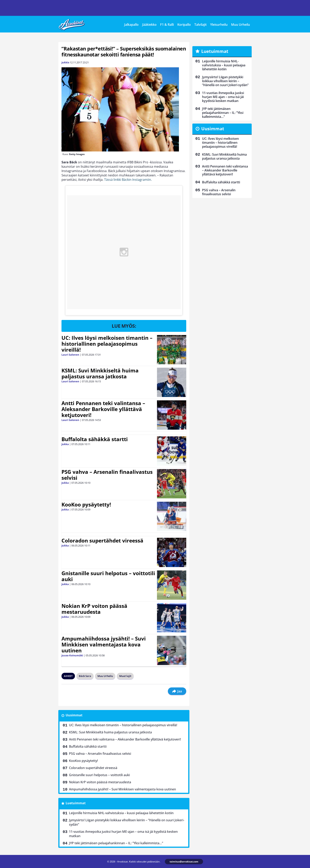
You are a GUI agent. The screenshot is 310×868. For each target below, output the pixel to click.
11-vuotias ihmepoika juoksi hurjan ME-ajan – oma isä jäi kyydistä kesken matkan (123, 834)
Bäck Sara (85, 676)
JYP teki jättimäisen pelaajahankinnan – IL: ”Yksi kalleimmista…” (116, 843)
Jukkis (65, 62)
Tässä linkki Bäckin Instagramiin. (128, 180)
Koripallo (184, 25)
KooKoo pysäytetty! (86, 504)
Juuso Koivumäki (72, 655)
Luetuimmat (76, 803)
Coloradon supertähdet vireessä (102, 541)
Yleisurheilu (219, 25)
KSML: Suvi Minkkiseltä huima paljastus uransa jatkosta (100, 373)
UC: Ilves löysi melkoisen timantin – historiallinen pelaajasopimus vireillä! (107, 344)
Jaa (177, 691)
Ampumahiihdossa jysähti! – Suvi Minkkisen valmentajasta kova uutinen (104, 644)
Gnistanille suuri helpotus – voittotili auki (108, 576)
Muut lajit (125, 676)
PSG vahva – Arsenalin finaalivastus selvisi (107, 475)
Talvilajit (200, 25)
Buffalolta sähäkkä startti (95, 439)
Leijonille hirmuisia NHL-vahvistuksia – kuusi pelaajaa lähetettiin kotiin (121, 813)
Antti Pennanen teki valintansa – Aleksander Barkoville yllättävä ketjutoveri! (103, 409)
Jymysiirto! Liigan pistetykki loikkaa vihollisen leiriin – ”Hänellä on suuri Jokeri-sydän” (127, 822)
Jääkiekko (149, 25)
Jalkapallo (131, 25)
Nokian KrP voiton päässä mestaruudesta (94, 609)
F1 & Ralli (167, 25)
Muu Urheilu (241, 25)
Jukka (65, 444)
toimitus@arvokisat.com (184, 862)
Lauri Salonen (70, 355)
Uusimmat (74, 715)
